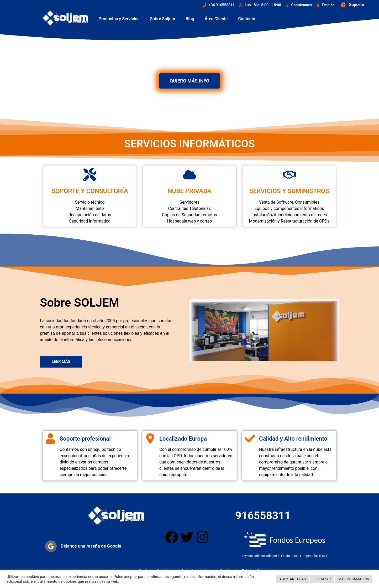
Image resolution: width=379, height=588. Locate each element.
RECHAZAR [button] (322, 579)
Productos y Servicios (119, 19)
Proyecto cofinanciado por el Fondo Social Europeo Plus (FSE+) (285, 556)
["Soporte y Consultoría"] (90, 175)
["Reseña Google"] (51, 546)
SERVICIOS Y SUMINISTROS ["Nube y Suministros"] (289, 191)
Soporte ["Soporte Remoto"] (357, 5)
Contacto (247, 19)
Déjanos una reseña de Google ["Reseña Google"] (91, 546)
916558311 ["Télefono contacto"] (263, 515)
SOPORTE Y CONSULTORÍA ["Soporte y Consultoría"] (90, 191)
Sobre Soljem (163, 19)
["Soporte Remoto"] (344, 5)
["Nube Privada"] (189, 175)
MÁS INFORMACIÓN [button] (354, 579)
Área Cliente (216, 19)
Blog (190, 19)
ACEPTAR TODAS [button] (293, 579)
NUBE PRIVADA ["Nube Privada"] (189, 191)
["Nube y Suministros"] (289, 175)
